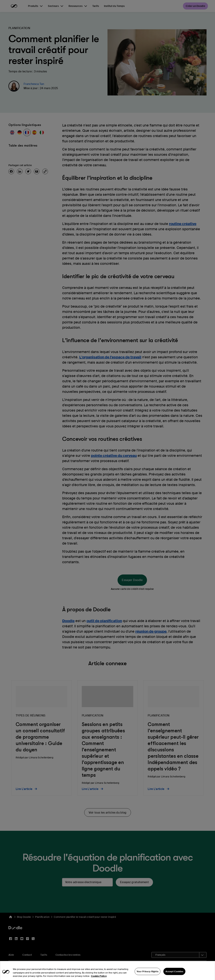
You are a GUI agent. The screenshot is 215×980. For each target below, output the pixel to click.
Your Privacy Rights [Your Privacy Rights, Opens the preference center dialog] (148, 975)
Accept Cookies (174, 975)
